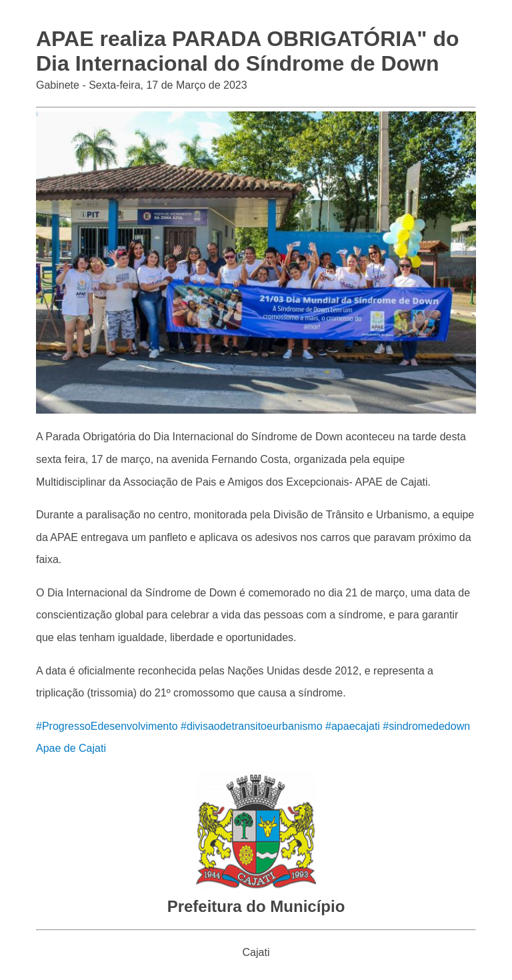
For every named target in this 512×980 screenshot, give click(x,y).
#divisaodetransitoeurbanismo (252, 726)
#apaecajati (353, 726)
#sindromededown (426, 726)
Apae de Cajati (71, 748)
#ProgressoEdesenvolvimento (107, 726)
